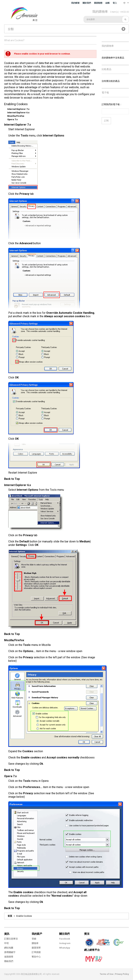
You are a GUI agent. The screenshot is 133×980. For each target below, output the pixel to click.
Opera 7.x (12, 119)
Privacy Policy (122, 974)
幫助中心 (36, 957)
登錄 (34, 939)
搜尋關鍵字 (10, 952)
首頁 (10, 916)
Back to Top (12, 479)
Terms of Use (107, 974)
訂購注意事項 (11, 939)
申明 (6, 943)
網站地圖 (9, 948)
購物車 (35, 943)
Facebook (65, 939)
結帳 (108, 3)
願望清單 (36, 948)
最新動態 (98, 3)
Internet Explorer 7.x (18, 109)
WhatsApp (65, 948)
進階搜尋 (9, 957)
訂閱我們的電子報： (112, 104)
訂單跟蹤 (36, 952)
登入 (115, 3)
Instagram (65, 943)
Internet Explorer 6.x (18, 113)
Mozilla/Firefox (16, 116)
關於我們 (87, 3)
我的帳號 (75, 3)
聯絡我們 (9, 961)
